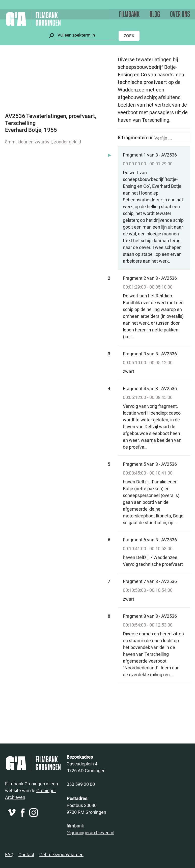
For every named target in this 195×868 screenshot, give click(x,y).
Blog (155, 14)
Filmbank (129, 14)
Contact (26, 854)
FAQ (9, 854)
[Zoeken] (86, 35)
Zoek (129, 36)
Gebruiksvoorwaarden (61, 854)
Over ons (180, 14)
